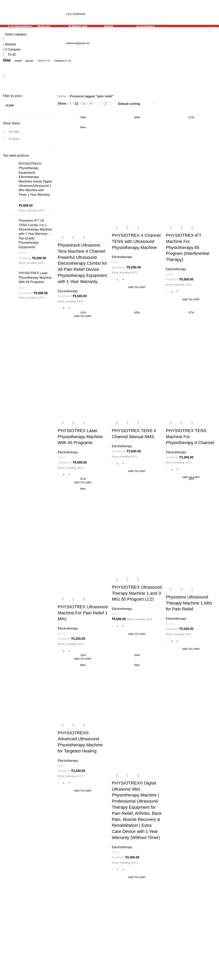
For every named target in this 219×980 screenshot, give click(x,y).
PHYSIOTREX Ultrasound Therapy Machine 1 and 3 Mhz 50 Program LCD (137, 593)
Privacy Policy (159, 899)
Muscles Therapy (124, 906)
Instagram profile (197, 918)
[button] (83, 316)
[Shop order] (137, 104)
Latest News (194, 925)
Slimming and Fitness (127, 914)
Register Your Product (195, 901)
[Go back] (76, 47)
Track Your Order (197, 911)
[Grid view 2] (101, 104)
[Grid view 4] (111, 104)
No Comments (88, 909)
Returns (155, 914)
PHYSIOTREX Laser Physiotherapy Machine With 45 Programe (35, 277)
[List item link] (27, 950)
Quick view (73, 237)
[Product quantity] (64, 308)
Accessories (121, 928)
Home (62, 96)
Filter (10, 106)
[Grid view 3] (106, 104)
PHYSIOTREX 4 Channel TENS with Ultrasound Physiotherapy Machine (136, 241)
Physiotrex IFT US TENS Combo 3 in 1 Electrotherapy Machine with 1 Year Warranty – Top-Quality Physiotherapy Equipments (35, 234)
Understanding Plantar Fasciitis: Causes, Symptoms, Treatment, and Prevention (96, 933)
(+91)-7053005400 (45, 14)
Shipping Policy (160, 906)
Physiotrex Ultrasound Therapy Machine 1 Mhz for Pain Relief (189, 603)
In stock (14, 139)
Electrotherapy (68, 291)
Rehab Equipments (126, 921)
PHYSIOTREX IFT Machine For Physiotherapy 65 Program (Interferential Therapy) (188, 247)
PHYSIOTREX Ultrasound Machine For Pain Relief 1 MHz (83, 613)
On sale (14, 132)
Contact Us (157, 928)
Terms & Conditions (163, 921)
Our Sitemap (158, 936)
